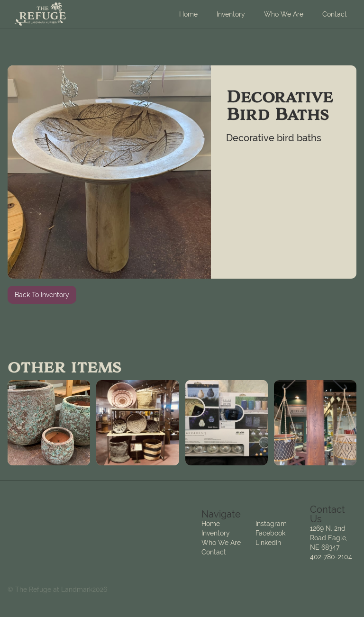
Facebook (270, 533)
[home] (40, 14)
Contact (335, 14)
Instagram (271, 524)
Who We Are (284, 14)
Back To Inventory (42, 295)
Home (188, 14)
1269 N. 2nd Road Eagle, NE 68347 (329, 538)
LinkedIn (268, 543)
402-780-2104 (331, 557)
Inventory (231, 14)
